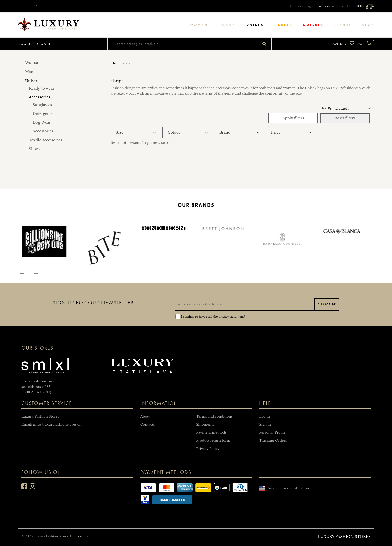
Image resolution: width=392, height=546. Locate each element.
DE (37, 6)
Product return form (213, 441)
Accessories (43, 131)
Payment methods (211, 433)
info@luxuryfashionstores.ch (57, 424)
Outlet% (313, 25)
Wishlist (344, 43)
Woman (201, 25)
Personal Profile (272, 433)
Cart (366, 43)
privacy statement (231, 317)
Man (229, 25)
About (146, 416)
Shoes (34, 149)
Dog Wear (42, 122)
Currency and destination (284, 488)
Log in (25, 44)
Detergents (43, 114)
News (368, 25)
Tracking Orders (273, 441)
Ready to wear (42, 88)
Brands (343, 25)
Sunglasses (42, 105)
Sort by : (327, 108)
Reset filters (345, 118)
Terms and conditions (214, 416)
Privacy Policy (208, 449)
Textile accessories (45, 140)
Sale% (286, 25)
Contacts (148, 424)
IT (19, 6)
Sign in (45, 44)
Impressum (79, 536)
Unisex (257, 25)
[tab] (137, 133)
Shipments (205, 424)
